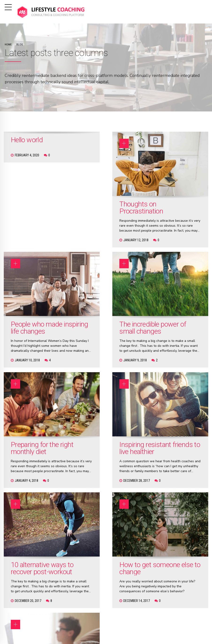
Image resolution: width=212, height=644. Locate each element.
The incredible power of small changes (32, 290)
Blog (20, 44)
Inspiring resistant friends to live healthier (174, 290)
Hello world (27, 140)
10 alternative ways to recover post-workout (34, 390)
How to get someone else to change (104, 390)
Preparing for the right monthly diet (106, 286)
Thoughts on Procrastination (102, 187)
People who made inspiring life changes (172, 190)
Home (8, 44)
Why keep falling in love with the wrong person (173, 390)
